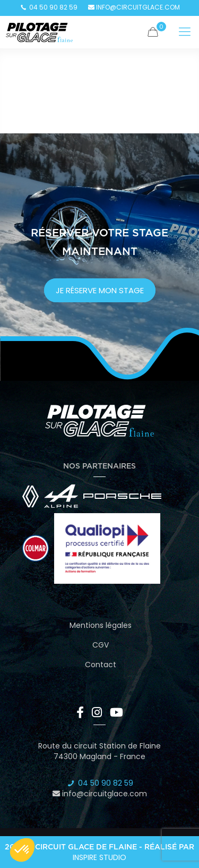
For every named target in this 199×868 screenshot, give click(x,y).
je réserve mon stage (100, 290)
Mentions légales (101, 625)
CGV (101, 645)
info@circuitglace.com (134, 7)
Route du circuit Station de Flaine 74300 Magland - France (99, 751)
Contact (101, 665)
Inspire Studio (99, 857)
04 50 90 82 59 (49, 7)
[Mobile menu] (185, 32)
